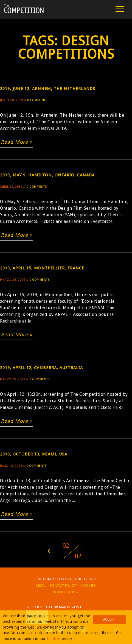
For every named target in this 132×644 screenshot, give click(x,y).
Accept (109, 619)
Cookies (89, 586)
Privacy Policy (64, 586)
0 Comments (37, 100)
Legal (41, 586)
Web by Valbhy (66, 592)
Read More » (17, 142)
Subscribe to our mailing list (54, 607)
